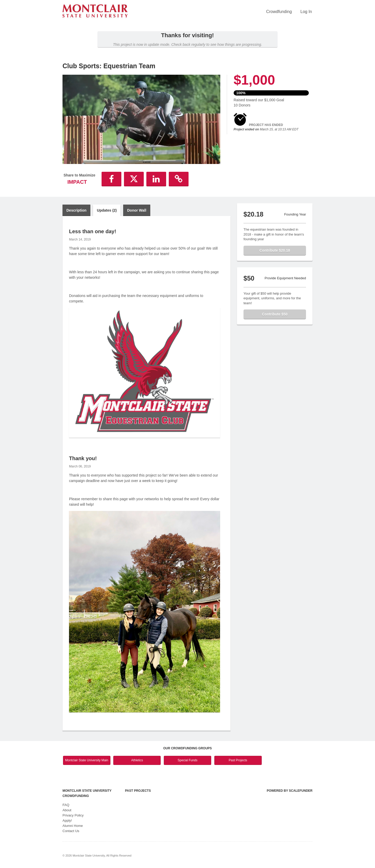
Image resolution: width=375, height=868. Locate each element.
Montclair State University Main (87, 760)
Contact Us (71, 831)
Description (76, 210)
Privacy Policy (73, 815)
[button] (111, 179)
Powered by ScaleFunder (290, 791)
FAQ (66, 805)
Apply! (67, 821)
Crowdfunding (279, 12)
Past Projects (238, 760)
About (67, 810)
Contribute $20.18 (275, 250)
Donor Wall (137, 210)
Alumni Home (73, 826)
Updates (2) (107, 210)
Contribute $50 (275, 314)
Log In (306, 12)
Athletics (137, 760)
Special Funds (187, 760)
